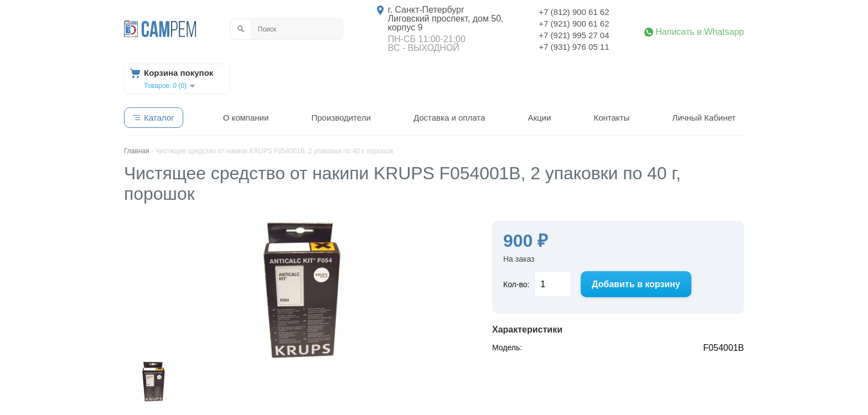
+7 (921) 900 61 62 (574, 24)
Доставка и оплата (449, 118)
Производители (341, 118)
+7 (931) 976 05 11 (574, 47)
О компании (246, 118)
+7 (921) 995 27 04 (574, 35)
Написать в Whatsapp (700, 32)
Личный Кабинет (704, 118)
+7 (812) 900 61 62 (574, 12)
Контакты (611, 118)
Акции (539, 118)
